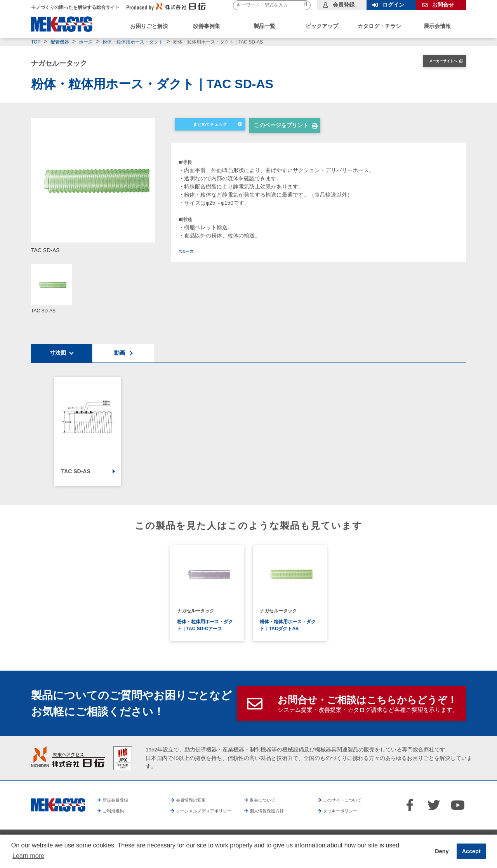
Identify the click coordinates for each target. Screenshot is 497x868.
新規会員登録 (119, 800)
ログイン (393, 5)
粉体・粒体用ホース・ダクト (133, 42)
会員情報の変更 (195, 800)
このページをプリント (281, 127)
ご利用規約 (116, 811)
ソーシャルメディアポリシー (212, 811)
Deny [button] (442, 851)
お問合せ (443, 5)
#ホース (188, 253)
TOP (36, 42)
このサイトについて (348, 800)
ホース (86, 42)
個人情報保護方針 (286, 811)
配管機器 (60, 42)
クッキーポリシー (360, 811)
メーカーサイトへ (436, 63)
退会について (266, 800)
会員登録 (344, 5)
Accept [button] (471, 851)
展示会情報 (437, 26)
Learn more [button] (28, 856)
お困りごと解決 (149, 26)
